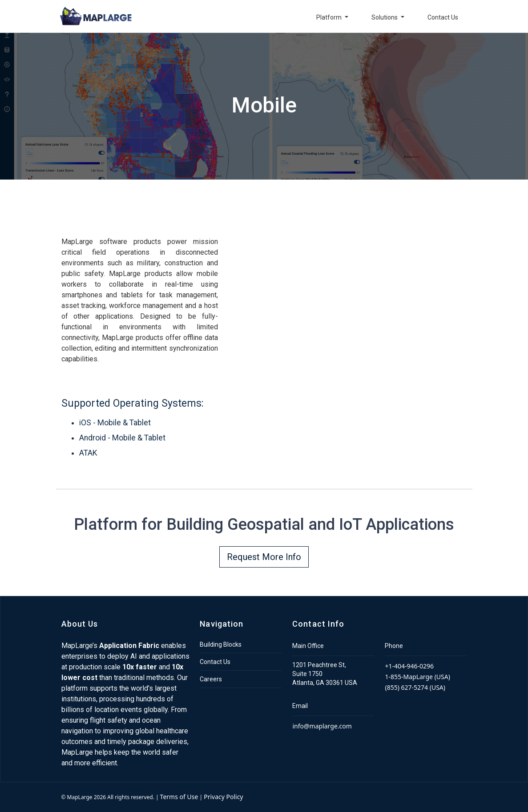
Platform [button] (330, 17)
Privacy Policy (223, 797)
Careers (211, 679)
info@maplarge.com (322, 726)
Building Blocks (221, 644)
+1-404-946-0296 (409, 666)
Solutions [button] (385, 17)
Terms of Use (179, 797)
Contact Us (443, 17)
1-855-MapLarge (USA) (417, 677)
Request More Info (264, 557)
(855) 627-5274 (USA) (415, 687)
